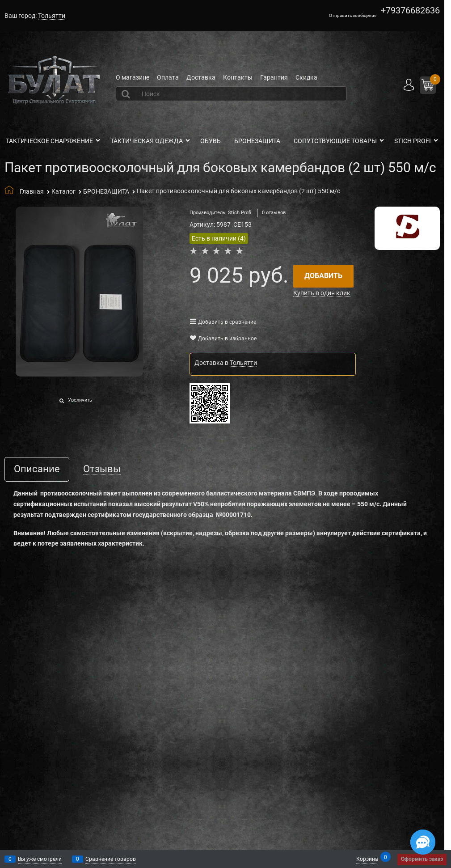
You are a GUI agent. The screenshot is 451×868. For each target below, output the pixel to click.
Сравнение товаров (111, 859)
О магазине (133, 77)
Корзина (367, 858)
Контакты (238, 77)
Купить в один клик (322, 293)
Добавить (323, 276)
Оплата (168, 77)
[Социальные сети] (423, 842)
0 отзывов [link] (274, 213)
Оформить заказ (422, 859)
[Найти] (127, 94)
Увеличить (80, 400)
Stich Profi (240, 213)
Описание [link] (37, 469)
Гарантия (274, 77)
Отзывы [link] (102, 469)
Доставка (201, 77)
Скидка (306, 77)
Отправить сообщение (353, 15)
